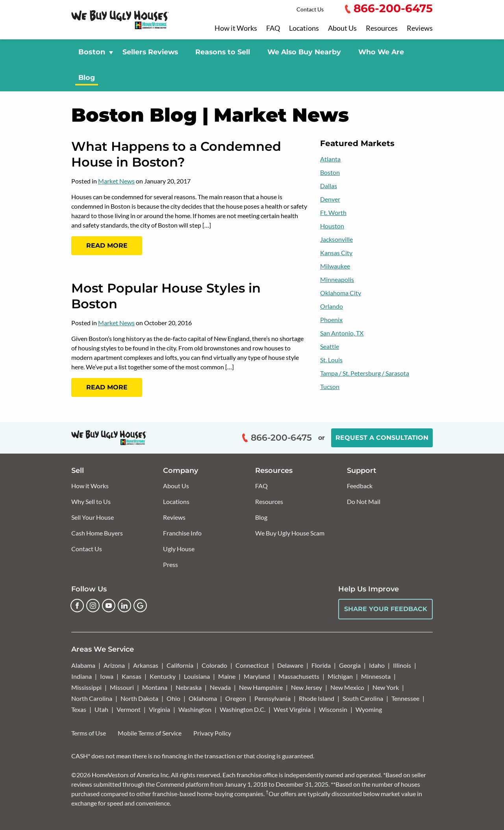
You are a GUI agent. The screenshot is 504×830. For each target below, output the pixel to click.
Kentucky (163, 676)
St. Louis (331, 360)
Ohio (173, 698)
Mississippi (86, 687)
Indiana (82, 676)
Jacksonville (336, 239)
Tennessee (405, 698)
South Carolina (363, 698)
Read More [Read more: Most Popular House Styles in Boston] (107, 387)
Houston (332, 226)
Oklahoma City (341, 293)
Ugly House (179, 549)
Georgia (350, 665)
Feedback (360, 486)
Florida (321, 665)
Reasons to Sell (223, 52)
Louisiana (197, 676)
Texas (79, 709)
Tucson (330, 386)
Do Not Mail (364, 501)
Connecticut (252, 665)
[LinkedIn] (124, 606)
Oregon (236, 698)
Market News (116, 181)
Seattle (330, 346)
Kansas (132, 676)
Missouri (122, 687)
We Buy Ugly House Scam (290, 533)
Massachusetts (299, 676)
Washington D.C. (243, 709)
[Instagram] (93, 606)
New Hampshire (261, 687)
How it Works (236, 28)
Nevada (220, 687)
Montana (155, 687)
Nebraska (189, 687)
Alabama (83, 665)
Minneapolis (337, 279)
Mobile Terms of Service (150, 733)
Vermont (129, 709)
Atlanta (330, 159)
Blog (87, 77)
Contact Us (310, 9)
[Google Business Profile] (140, 606)
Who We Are (381, 52)
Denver (330, 199)
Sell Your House (93, 517)
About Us (342, 28)
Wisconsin (333, 709)
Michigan (340, 676)
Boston (330, 172)
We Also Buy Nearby (304, 52)
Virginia (159, 709)
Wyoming (369, 709)
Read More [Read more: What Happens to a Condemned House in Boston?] (107, 245)
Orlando (332, 306)
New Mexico (347, 687)
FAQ (273, 28)
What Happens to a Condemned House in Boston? (176, 154)
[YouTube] (109, 606)
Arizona (114, 665)
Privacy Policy (212, 733)
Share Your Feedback (386, 609)
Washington (195, 709)
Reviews (420, 28)
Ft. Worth (333, 212)
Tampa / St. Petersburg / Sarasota (365, 373)
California (180, 665)
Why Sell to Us (91, 501)
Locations (304, 28)
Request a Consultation (382, 438)
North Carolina (92, 698)
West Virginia (292, 709)
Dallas (329, 186)
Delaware (290, 665)
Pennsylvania (272, 698)
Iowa (107, 676)
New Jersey (307, 687)
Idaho (377, 665)
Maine (227, 676)
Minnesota (376, 676)
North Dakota (139, 698)
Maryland (257, 676)
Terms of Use (89, 733)
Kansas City (336, 253)
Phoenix (331, 320)
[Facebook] (77, 606)
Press (170, 564)
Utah (101, 709)
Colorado (214, 665)
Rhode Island (317, 698)
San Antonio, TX (342, 333)
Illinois (402, 665)
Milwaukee (335, 266)
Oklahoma (203, 698)
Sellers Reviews (150, 52)
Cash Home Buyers (97, 533)
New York (386, 687)
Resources (382, 28)
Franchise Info (182, 533)
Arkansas (146, 665)
